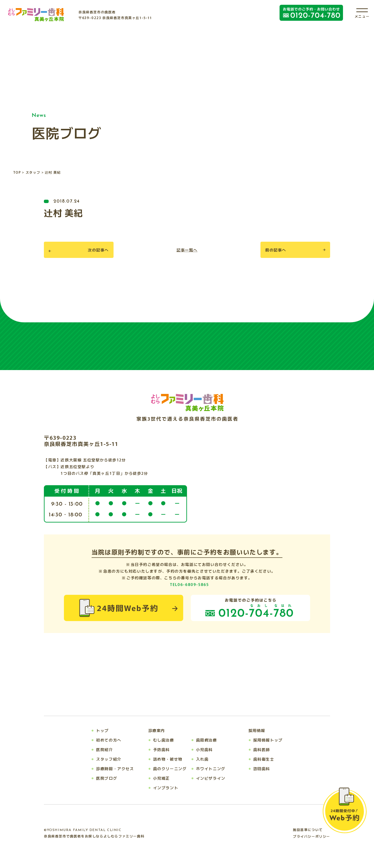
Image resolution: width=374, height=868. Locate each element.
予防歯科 (161, 749)
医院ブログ (107, 778)
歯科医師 (262, 749)
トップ (102, 730)
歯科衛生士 (264, 759)
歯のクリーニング (170, 769)
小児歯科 (204, 749)
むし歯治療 (164, 740)
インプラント (166, 788)
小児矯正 (161, 778)
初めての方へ (109, 740)
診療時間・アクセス (115, 769)
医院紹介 (104, 749)
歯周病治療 (207, 740)
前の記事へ (276, 250)
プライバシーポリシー (312, 836)
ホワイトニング (211, 769)
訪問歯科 (262, 769)
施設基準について (308, 830)
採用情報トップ (268, 740)
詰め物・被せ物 (168, 759)
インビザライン (211, 778)
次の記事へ (98, 250)
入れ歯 (202, 759)
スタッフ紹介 (109, 759)
